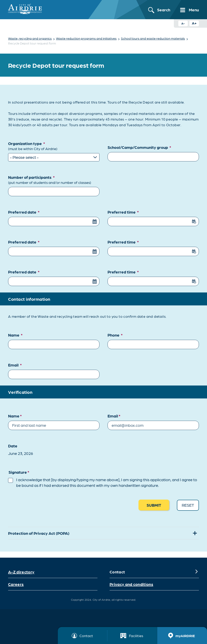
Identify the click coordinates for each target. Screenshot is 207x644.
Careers (16, 584)
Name (15, 335)
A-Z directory (21, 571)
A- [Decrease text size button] (183, 23)
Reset (188, 505)
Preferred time (123, 212)
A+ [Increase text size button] (194, 23)
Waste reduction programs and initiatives (86, 38)
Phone (115, 335)
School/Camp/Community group (139, 147)
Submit (154, 505)
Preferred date (24, 212)
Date (13, 445)
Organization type (54, 146)
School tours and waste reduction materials (153, 38)
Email (15, 364)
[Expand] (196, 571)
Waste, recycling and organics (30, 38)
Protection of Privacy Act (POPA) (39, 533)
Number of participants (54, 179)
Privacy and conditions (131, 584)
